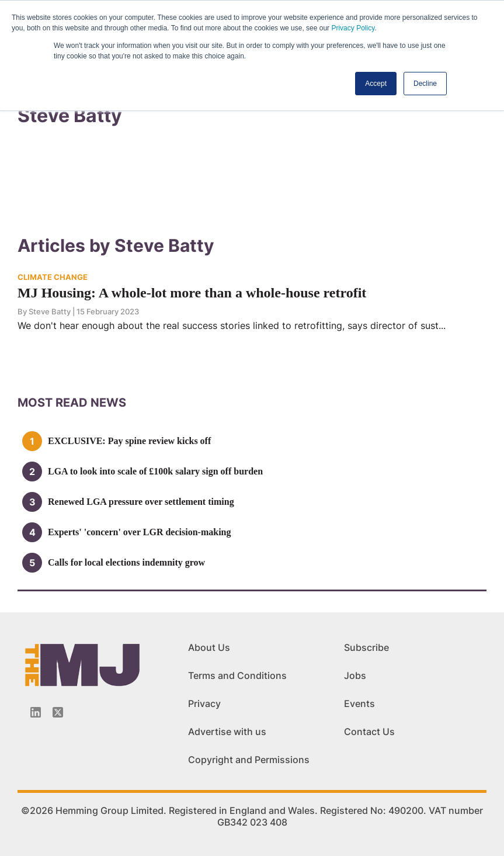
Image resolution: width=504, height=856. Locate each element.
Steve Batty (50, 311)
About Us (209, 647)
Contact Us (369, 732)
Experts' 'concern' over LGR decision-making (139, 532)
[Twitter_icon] (58, 712)
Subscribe (366, 647)
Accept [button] (376, 84)
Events (359, 703)
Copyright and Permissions (249, 760)
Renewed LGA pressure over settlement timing (141, 502)
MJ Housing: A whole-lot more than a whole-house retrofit (192, 293)
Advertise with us (227, 732)
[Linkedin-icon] (36, 712)
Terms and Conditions (237, 675)
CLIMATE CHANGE (53, 277)
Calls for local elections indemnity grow (126, 562)
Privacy (204, 703)
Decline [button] (425, 84)
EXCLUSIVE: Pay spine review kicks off (129, 441)
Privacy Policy (353, 28)
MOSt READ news (72, 403)
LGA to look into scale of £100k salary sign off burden (155, 471)
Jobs (355, 675)
